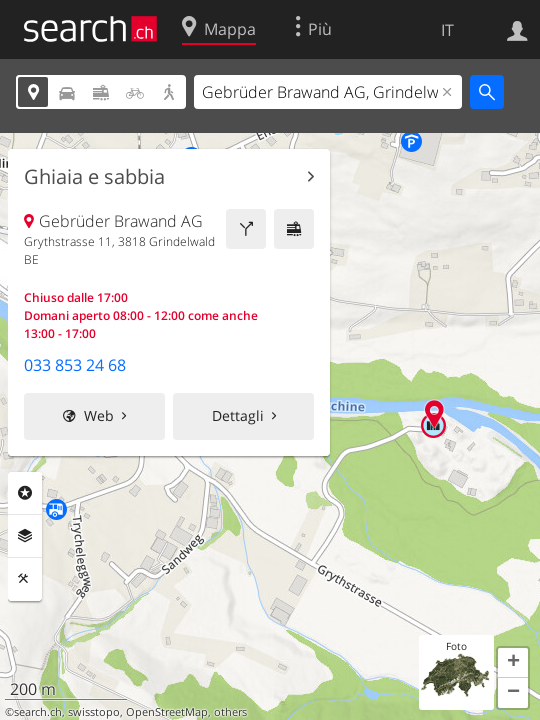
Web (99, 415)
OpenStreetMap (167, 712)
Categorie (25, 493)
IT (447, 30)
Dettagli (238, 415)
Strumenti (25, 579)
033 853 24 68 (75, 365)
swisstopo (94, 712)
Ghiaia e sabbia (94, 177)
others (230, 712)
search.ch (38, 712)
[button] (513, 663)
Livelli (25, 536)
